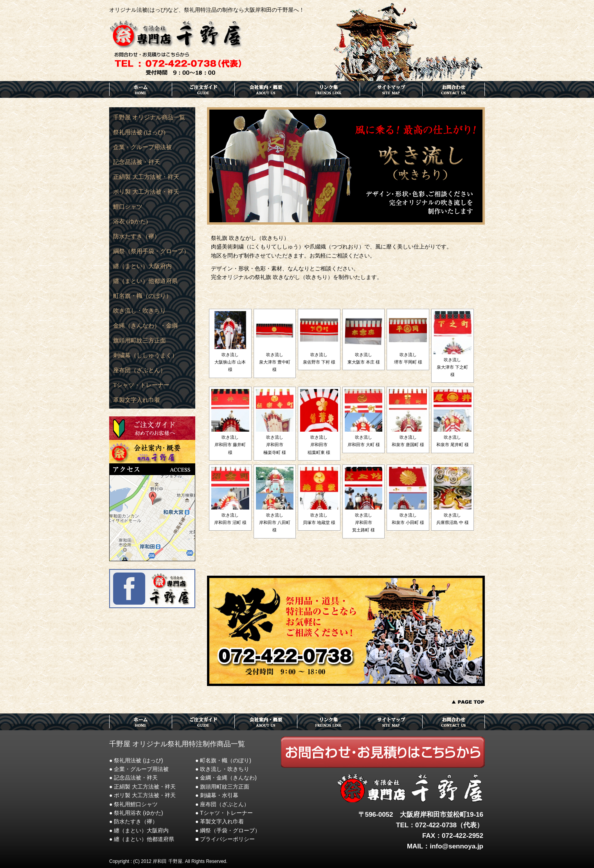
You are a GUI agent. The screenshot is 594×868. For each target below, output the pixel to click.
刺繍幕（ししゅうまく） (145, 355)
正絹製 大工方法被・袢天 (146, 177)
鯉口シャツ (128, 207)
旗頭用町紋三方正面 (139, 340)
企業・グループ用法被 (142, 147)
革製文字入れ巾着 (137, 400)
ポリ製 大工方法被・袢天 (146, 192)
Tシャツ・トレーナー (141, 385)
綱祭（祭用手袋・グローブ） (151, 251)
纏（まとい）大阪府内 (142, 266)
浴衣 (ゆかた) (130, 222)
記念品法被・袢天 (137, 162)
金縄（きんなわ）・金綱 (145, 326)
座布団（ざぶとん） (139, 370)
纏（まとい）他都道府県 (145, 281)
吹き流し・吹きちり (139, 311)
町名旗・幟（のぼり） (142, 296)
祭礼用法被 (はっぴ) (139, 132)
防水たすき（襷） (137, 236)
